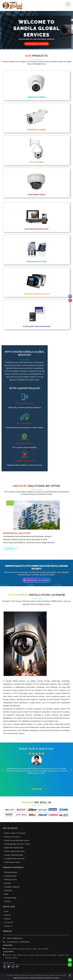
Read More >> (11, 549)
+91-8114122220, (12, 942)
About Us (8, 915)
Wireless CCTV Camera (12, 837)
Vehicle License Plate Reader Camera (17, 840)
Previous (12, 503)
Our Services (9, 922)
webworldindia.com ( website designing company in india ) (36, 978)
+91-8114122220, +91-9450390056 (36, 44)
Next (8, 503)
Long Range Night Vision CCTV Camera (18, 844)
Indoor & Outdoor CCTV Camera (15, 833)
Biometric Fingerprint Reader (14, 855)
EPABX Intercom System (13, 862)
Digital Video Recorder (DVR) (14, 848)
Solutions (8, 919)
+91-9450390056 (24, 942)
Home (7, 911)
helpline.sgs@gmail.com (15, 938)
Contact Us (8, 926)
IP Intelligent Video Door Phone (15, 859)
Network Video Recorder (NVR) (15, 851)
